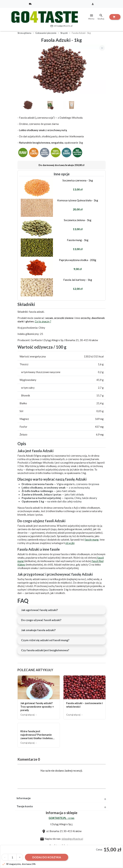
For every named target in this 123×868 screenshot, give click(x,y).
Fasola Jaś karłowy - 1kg (78, 280)
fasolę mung (92, 540)
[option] (62, 69)
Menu (91, 17)
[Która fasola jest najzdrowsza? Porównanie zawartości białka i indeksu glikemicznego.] (39, 735)
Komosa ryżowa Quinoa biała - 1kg (78, 200)
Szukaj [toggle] (101, 17)
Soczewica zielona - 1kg (78, 220)
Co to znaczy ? (43, 321)
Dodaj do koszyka (47, 857)
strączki (70, 543)
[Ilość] (12, 857)
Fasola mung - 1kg (78, 240)
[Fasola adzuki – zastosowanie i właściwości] (85, 697)
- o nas (61, 818)
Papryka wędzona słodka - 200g (78, 260)
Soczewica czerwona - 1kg (78, 180)
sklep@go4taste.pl (61, 26)
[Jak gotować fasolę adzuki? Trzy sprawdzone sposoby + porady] (39, 697)
